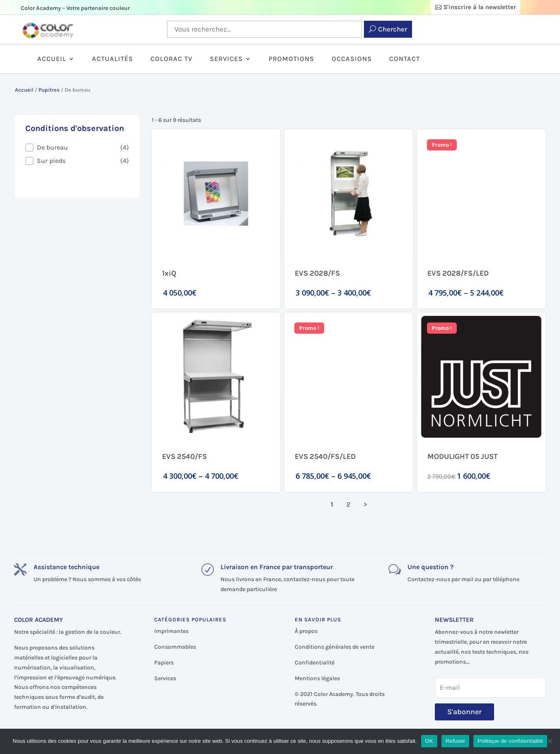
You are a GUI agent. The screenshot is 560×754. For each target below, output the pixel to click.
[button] (77, 148)
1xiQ (169, 273)
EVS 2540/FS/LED (325, 456)
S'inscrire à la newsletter (480, 7)
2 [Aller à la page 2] (348, 504)
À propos (306, 631)
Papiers (164, 663)
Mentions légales (317, 678)
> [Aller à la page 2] (365, 504)
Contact (405, 59)
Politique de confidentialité (510, 741)
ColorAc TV (171, 59)
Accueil (52, 59)
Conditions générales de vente (335, 647)
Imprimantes (171, 631)
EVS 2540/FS (184, 456)
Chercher (393, 29)
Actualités (113, 59)
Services (226, 59)
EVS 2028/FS (317, 273)
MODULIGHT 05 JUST (462, 456)
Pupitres (49, 90)
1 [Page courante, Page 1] (332, 504)
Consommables (175, 647)
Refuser (455, 741)
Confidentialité (315, 663)
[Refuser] (550, 741)
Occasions (352, 59)
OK (429, 741)
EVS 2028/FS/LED (458, 273)
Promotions (291, 59)
